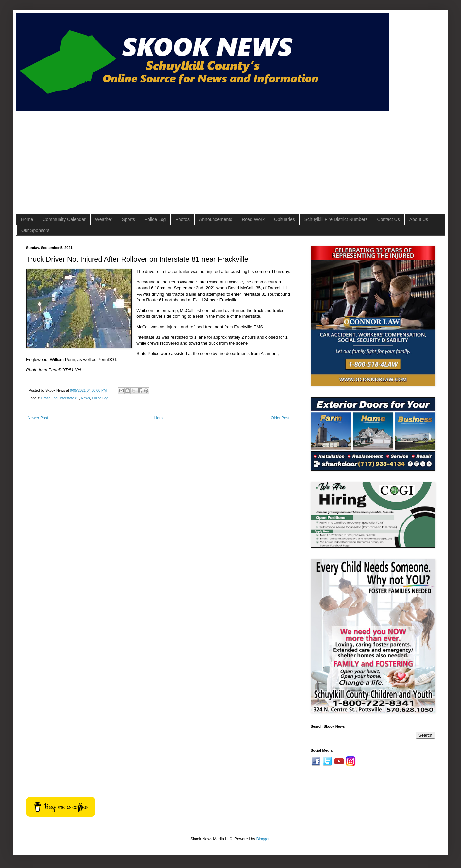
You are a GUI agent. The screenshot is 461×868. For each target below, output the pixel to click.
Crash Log (49, 398)
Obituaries (284, 219)
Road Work (253, 219)
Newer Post (38, 418)
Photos (182, 219)
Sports (128, 219)
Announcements (216, 219)
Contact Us (388, 219)
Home (27, 219)
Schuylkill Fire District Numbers (336, 219)
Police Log (155, 219)
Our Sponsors (35, 230)
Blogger (263, 839)
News (85, 398)
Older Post (280, 418)
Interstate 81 (69, 398)
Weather (104, 219)
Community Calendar (64, 219)
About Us (419, 219)
